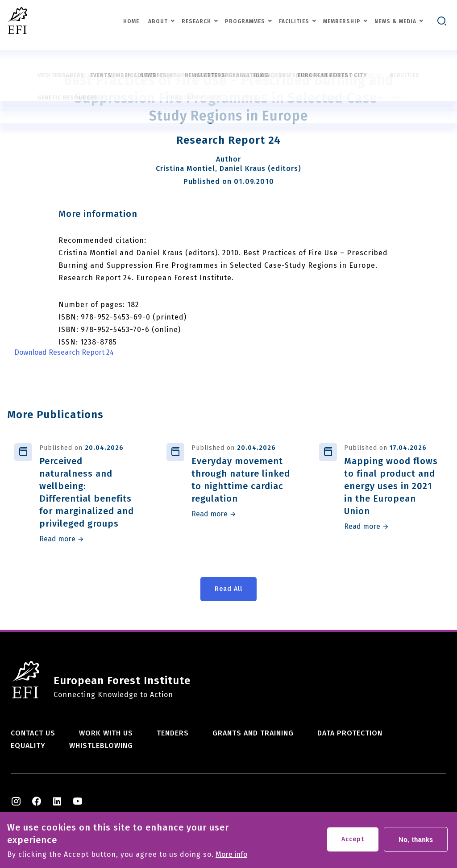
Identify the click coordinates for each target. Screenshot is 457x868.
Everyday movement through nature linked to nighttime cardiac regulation (241, 480)
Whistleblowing (101, 745)
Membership (342, 21)
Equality (28, 745)
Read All (228, 589)
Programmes (245, 21)
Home (131, 21)
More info (231, 857)
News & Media (395, 21)
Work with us (106, 733)
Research (196, 21)
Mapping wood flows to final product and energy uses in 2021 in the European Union (391, 486)
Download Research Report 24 (64, 353)
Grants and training (253, 733)
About (158, 21)
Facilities (294, 21)
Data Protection (350, 733)
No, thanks (416, 842)
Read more (57, 539)
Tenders (173, 733)
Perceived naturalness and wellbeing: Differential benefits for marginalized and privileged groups (87, 492)
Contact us (33, 733)
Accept (353, 842)
